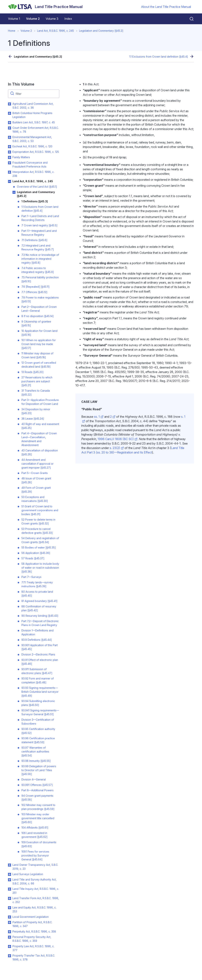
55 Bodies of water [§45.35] (39, 547)
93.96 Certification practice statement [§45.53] (38, 740)
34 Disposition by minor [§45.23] (36, 411)
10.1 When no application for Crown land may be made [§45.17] (39, 344)
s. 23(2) (117, 448)
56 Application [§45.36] (36, 553)
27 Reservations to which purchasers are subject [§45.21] (37, 381)
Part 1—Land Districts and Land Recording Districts (40, 218)
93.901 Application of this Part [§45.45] (40, 647)
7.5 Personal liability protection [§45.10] (40, 279)
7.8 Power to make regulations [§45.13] (40, 299)
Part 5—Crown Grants (35, 473)
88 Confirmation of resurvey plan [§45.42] (39, 608)
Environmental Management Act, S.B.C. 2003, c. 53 (32, 139)
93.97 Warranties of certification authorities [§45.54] (35, 751)
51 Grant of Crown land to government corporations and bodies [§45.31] (40, 510)
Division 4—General (34, 779)
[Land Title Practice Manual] (45, 7)
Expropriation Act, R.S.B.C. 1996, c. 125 (36, 152)
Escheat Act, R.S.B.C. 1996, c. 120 (32, 146)
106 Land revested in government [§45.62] (35, 835)
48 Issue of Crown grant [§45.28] (36, 480)
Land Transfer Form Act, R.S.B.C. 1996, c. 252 (36, 900)
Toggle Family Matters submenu (10, 157)
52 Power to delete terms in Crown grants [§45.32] (38, 521)
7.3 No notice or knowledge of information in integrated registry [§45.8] (40, 259)
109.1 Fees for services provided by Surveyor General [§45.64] (35, 855)
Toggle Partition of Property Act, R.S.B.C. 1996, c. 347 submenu (10, 922)
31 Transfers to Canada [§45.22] (36, 393)
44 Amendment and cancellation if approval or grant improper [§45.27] (37, 464)
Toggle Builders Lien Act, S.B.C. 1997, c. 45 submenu (10, 123)
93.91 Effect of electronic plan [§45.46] (40, 662)
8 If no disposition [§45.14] (38, 316)
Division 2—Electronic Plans (38, 654)
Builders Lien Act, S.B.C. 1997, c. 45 (34, 122)
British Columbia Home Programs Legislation (32, 115)
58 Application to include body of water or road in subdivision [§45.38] (40, 568)
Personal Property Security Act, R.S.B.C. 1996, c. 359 (32, 939)
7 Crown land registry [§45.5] (39, 225)
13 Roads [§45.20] (33, 372)
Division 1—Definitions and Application (37, 632)
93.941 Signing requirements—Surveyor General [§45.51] (40, 712)
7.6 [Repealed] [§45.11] (36, 287)
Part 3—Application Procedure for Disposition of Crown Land (40, 402)
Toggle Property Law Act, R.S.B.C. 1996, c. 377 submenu (10, 946)
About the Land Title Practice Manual (166, 7)
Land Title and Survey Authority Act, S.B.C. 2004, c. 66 (35, 881)
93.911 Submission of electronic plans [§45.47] (37, 671)
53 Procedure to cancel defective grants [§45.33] (37, 531)
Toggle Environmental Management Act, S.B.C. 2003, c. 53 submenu (10, 137)
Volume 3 (52, 19)
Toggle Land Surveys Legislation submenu (10, 874)
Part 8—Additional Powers (37, 790)
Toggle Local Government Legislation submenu (10, 917)
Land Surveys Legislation (28, 874)
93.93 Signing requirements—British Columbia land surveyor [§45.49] (40, 692)
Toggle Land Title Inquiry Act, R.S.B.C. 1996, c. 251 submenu (10, 889)
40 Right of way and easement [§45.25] (40, 426)
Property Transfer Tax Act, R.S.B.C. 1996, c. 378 (34, 957)
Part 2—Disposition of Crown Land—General (39, 309)
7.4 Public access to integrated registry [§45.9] (38, 270)
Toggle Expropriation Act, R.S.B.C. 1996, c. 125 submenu (10, 152)
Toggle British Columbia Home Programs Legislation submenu (10, 113)
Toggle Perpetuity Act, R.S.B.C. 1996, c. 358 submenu (10, 932)
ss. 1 (99, 417)
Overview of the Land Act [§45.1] (37, 187)
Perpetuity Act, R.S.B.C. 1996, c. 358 (34, 931)
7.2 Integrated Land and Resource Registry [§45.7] (38, 247)
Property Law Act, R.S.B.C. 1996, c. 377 (33, 948)
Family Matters (21, 157)
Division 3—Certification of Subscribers (38, 722)
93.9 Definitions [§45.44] (37, 640)
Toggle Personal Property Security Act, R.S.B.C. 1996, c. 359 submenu (10, 937)
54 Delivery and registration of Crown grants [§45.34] (40, 540)
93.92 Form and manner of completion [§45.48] (38, 680)
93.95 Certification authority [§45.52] (38, 731)
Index (68, 19)
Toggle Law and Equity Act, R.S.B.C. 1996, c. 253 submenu (10, 908)
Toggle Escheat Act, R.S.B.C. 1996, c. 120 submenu (10, 147)
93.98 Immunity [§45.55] (36, 761)
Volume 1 (14, 19)
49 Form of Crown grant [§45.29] (36, 490)
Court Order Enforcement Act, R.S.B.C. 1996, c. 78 (36, 130)
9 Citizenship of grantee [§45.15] (36, 323)
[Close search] (189, 19)
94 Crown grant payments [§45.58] (37, 798)
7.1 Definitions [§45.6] (34, 240)
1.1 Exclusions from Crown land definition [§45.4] (159, 57)
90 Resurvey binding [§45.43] (40, 616)
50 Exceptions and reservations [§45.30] (35, 499)
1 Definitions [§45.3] (35, 201)
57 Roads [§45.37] (33, 558)
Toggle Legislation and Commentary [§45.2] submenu (14, 192)
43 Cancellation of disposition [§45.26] (40, 452)
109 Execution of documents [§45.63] (39, 844)
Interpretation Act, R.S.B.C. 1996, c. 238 (33, 174)
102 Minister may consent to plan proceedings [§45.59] (38, 807)
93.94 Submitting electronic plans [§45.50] (38, 703)
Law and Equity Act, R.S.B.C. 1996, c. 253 (34, 909)
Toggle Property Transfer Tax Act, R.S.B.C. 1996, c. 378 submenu (10, 956)
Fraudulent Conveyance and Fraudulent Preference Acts (30, 165)
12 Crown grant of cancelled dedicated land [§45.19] (39, 365)
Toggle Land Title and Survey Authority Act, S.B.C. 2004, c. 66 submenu (10, 880)
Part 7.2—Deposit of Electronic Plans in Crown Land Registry (40, 623)
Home (12, 31)
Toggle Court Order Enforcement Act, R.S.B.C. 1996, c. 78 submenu (10, 128)
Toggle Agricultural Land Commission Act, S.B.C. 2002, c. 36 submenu (10, 104)
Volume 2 (33, 19)
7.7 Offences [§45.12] (34, 292)
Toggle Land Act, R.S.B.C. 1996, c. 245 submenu (10, 181)
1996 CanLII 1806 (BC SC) (118, 439)
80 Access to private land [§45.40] (37, 594)
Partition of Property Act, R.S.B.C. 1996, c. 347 (32, 924)
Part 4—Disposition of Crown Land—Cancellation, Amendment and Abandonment (39, 439)
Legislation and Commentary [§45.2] (101, 31)
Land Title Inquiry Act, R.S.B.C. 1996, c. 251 (36, 891)
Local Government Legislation (31, 917)
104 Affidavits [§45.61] (35, 828)
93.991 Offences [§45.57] (37, 785)
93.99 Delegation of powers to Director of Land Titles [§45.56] (39, 770)
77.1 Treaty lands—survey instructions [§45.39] (37, 584)
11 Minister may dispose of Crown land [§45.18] (37, 355)
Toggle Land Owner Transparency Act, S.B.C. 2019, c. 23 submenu (10, 865)
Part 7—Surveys (31, 577)
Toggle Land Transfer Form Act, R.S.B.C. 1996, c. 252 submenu (10, 898)
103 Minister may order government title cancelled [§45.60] (38, 818)
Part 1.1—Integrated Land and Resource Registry (39, 233)
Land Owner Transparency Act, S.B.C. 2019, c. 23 (35, 867)
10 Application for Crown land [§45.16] (39, 333)
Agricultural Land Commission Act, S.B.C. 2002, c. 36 (33, 106)
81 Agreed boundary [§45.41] (39, 601)
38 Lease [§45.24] (33, 419)
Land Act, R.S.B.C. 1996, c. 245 (55, 31)
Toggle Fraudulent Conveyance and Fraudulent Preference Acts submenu (10, 163)
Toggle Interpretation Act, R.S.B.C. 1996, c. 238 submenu (10, 172)
